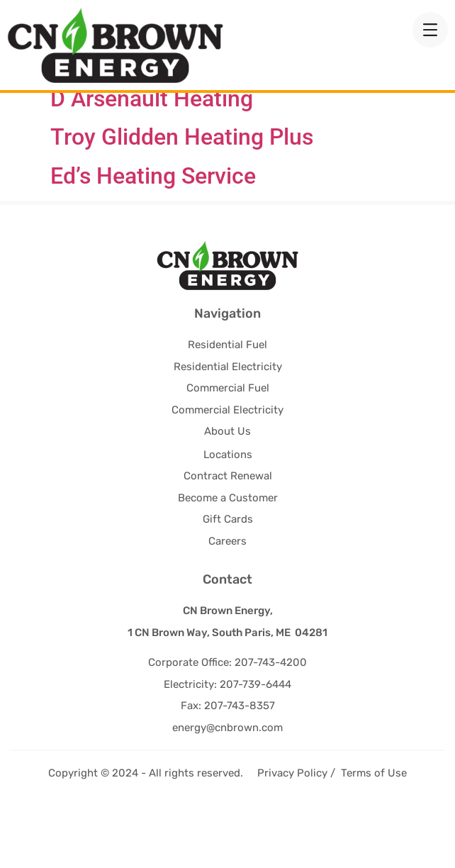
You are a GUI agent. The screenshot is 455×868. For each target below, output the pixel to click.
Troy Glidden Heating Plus (182, 196)
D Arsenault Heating (152, 157)
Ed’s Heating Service (153, 234)
